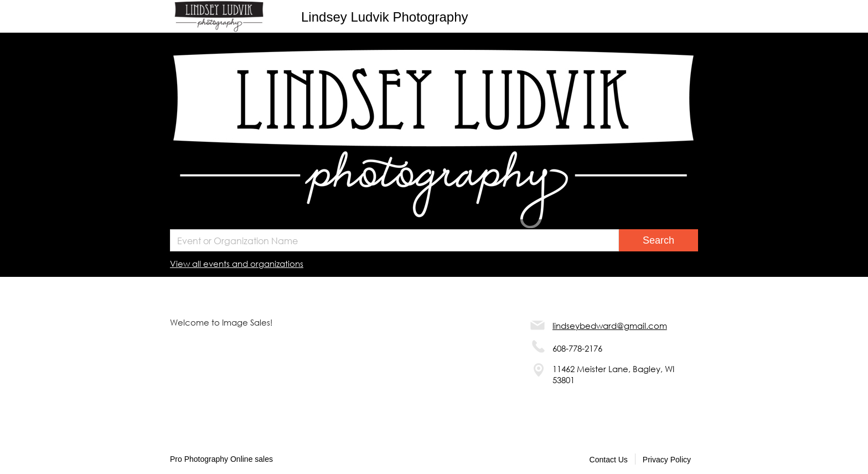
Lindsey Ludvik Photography (385, 17)
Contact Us (609, 460)
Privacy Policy (667, 460)
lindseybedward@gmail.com (610, 326)
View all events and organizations (237, 264)
